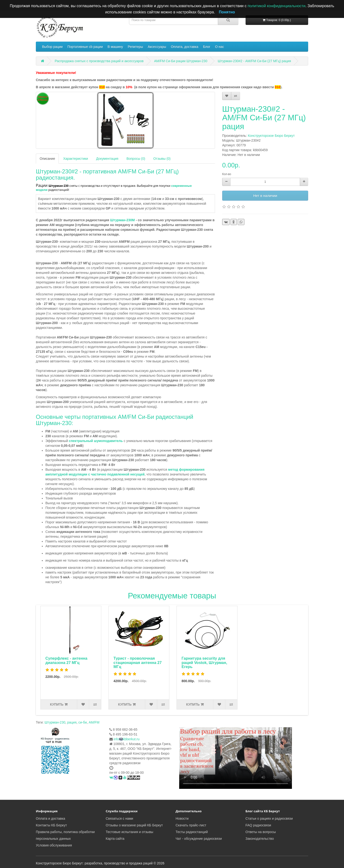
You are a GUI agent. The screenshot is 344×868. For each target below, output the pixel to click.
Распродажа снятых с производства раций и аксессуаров (99, 61)
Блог (207, 47)
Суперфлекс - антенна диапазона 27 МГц (66, 661)
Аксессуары (157, 47)
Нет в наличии (265, 196)
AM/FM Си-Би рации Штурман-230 (181, 61)
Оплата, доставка (185, 47)
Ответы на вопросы (261, 832)
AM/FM (94, 722)
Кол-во (227, 174)
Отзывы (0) (162, 159)
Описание (47, 159)
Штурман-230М (123, 220)
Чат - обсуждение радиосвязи (199, 839)
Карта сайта (115, 839)
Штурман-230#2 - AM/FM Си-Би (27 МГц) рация (255, 61)
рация (72, 722)
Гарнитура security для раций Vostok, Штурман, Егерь (204, 663)
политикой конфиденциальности (276, 6)
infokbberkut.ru (126, 739)
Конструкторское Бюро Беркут (271, 136)
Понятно (227, 12)
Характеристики (75, 159)
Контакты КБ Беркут (51, 825)
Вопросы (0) (136, 159)
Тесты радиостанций (192, 832)
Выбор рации (52, 47)
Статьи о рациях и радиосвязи (269, 818)
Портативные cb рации (85, 47)
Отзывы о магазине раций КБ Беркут (134, 825)
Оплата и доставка (50, 818)
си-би (83, 722)
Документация (107, 159)
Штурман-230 (55, 722)
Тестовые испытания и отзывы (130, 832)
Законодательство (260, 839)
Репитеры (135, 47)
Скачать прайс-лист (191, 825)
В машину (115, 47)
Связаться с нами (120, 818)
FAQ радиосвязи (258, 825)
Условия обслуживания (54, 845)
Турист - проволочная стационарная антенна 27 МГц (138, 663)
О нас (219, 47)
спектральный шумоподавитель (96, 441)
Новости (182, 818)
